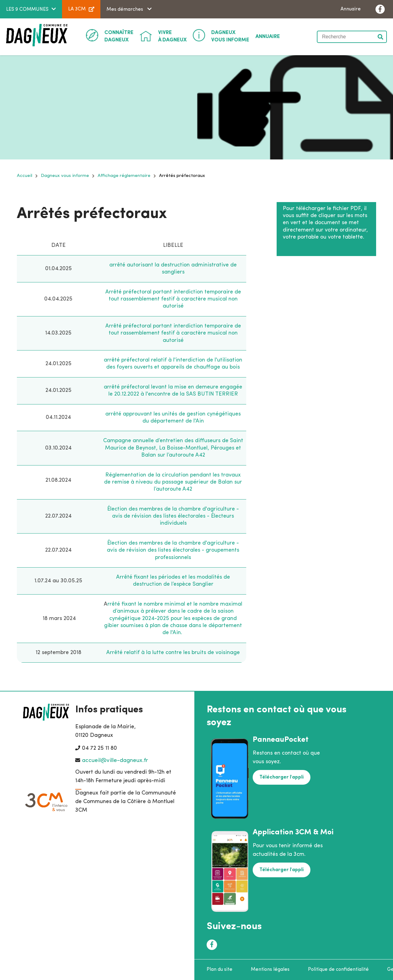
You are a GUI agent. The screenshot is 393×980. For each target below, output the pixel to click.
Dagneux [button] (119, 36)
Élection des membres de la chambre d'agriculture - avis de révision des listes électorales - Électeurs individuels (173, 516)
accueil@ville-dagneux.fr (115, 761)
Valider (381, 37)
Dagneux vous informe (65, 176)
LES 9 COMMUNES (27, 10)
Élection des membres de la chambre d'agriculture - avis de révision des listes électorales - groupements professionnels (173, 550)
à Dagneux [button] (172, 36)
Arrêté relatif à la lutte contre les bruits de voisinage (173, 653)
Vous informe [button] (230, 36)
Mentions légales (270, 970)
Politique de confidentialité (338, 970)
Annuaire (351, 9)
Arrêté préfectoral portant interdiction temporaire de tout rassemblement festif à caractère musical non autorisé (173, 299)
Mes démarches (125, 10)
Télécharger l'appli (282, 777)
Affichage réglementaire (124, 176)
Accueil (25, 176)
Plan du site (220, 970)
